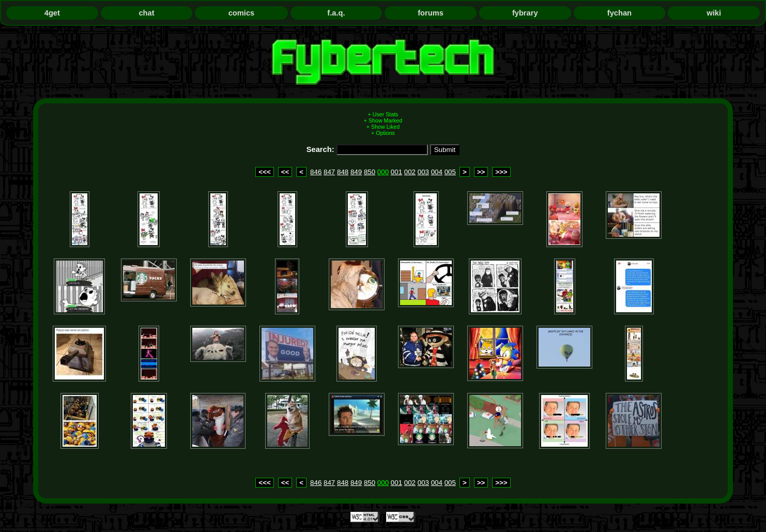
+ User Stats (383, 114)
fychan (619, 13)
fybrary (525, 13)
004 (437, 172)
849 (356, 172)
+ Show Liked (383, 127)
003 (423, 172)
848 (343, 172)
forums (431, 13)
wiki (714, 13)
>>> (501, 172)
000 (383, 172)
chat (146, 13)
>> (481, 172)
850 (370, 172)
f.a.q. (336, 13)
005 (450, 172)
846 (316, 172)
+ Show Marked (383, 120)
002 (410, 172)
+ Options (383, 133)
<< (285, 172)
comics (242, 13)
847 (329, 172)
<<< (264, 172)
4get (52, 13)
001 (396, 172)
